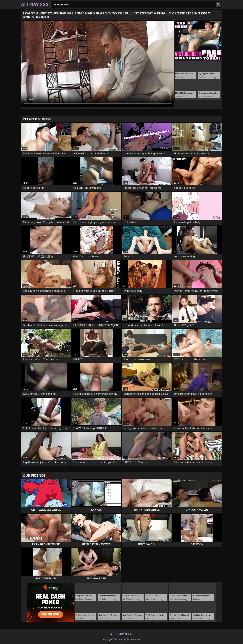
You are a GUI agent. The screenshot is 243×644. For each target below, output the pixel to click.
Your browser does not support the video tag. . (98, 64)
